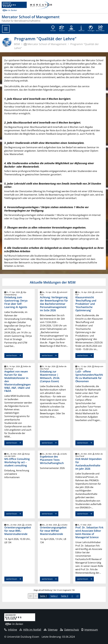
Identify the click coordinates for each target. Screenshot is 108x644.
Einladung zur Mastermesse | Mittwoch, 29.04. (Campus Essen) (50, 376)
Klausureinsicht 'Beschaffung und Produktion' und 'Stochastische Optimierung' (86, 304)
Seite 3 (65, 596)
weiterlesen (12, 355)
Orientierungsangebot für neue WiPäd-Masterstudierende (53, 531)
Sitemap (51, 630)
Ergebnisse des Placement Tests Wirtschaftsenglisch (52, 460)
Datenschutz (69, 630)
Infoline (11, 630)
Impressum (90, 630)
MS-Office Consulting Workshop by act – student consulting (17, 462)
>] (77, 596)
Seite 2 (54, 596)
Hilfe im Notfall (30, 630)
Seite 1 (43, 596)
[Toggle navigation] (6, 29)
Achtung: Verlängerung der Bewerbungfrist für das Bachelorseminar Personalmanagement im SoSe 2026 (54, 304)
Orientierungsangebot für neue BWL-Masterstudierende (18, 531)
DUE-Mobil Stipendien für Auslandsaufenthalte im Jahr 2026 (89, 464)
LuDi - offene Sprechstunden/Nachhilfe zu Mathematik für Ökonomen (89, 376)
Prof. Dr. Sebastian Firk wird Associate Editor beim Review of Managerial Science (89, 532)
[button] (100, 29)
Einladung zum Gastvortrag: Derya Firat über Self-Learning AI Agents (16, 302)
